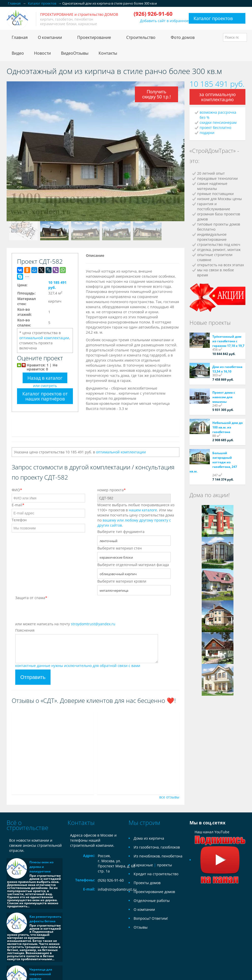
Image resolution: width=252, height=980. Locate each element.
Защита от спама (31, 598)
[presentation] (54, 612)
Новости (42, 53)
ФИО (17, 490)
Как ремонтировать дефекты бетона (45, 919)
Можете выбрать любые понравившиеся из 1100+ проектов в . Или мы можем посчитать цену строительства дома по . (136, 515)
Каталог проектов (213, 18)
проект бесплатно (215, 128)
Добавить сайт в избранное (164, 21)
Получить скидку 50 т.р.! (157, 95)
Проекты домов (147, 883)
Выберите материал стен (120, 548)
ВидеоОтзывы (75, 53)
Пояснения (25, 630)
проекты (164, 865)
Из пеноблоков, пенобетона (158, 856)
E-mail (18, 505)
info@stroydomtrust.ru (117, 889)
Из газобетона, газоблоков (157, 847)
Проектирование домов (154, 892)
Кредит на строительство (156, 874)
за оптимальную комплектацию (217, 97)
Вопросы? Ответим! (151, 918)
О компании (144, 909)
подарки (207, 133)
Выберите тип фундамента (121, 532)
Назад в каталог (45, 378)
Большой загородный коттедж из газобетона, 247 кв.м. (213, 462)
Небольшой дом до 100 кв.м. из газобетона (227, 427)
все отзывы (169, 797)
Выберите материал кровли (122, 581)
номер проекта (112, 490)
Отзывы (141, 927)
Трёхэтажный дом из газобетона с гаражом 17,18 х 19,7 (228, 341)
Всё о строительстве (27, 825)
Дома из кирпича (149, 838)
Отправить (33, 677)
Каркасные (143, 865)
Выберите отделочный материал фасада (133, 565)
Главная (20, 37)
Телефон (19, 520)
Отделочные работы (152, 901)
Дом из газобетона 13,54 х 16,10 (227, 369)
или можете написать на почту (65, 624)
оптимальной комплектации (44, 338)
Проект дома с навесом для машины (224, 397)
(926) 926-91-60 (111, 880)
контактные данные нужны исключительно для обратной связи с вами (78, 666)
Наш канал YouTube (220, 846)
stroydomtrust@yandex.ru (93, 624)
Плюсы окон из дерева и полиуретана (42, 867)
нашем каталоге (143, 510)
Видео (18, 53)
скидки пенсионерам (218, 122)
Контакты (108, 53)
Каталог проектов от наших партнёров (45, 396)
